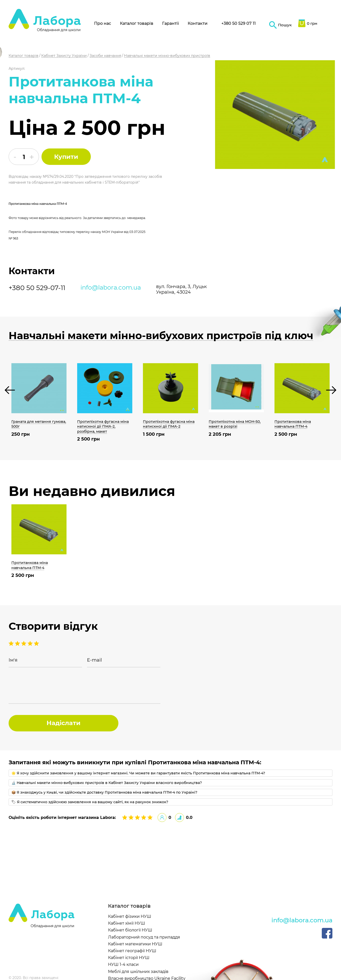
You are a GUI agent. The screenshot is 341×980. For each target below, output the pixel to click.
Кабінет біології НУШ (130, 930)
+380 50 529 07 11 (239, 23)
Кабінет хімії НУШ (127, 923)
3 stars (24, 643)
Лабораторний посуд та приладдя (144, 937)
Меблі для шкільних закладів (138, 972)
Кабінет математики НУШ (135, 944)
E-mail (94, 660)
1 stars (36, 643)
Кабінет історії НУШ (129, 958)
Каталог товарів (137, 23)
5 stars (11, 643)
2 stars (30, 643)
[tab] (170, 773)
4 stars (17, 643)
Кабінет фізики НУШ (130, 916)
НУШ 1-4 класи (123, 964)
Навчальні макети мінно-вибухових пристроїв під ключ (161, 336)
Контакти (198, 23)
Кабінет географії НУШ (132, 951)
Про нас (103, 23)
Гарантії (170, 23)
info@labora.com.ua (111, 288)
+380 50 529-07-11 (37, 288)
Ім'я (13, 660)
